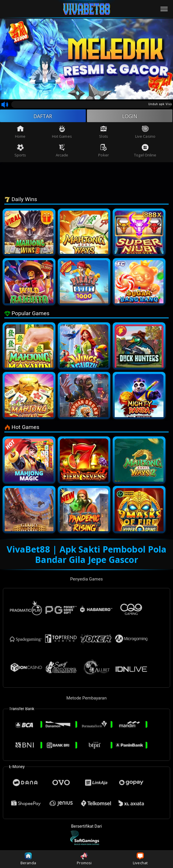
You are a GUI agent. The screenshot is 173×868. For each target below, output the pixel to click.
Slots (104, 133)
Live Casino (145, 133)
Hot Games (62, 133)
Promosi (84, 859)
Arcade (62, 151)
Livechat (140, 859)
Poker (104, 151)
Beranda (28, 859)
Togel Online (145, 151)
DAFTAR (43, 116)
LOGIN (130, 116)
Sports (20, 151)
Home (20, 133)
